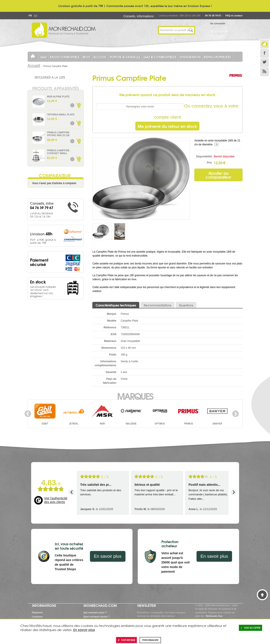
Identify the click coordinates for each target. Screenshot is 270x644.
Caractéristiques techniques (116, 305)
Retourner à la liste (50, 77)
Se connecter (218, 23)
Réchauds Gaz (214, 616)
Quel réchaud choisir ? (97, 617)
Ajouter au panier (78, 105)
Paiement (37, 612)
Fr (30, 16)
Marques (135, 396)
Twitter (265, 63)
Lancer (191, 30)
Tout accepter (250, 628)
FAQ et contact (234, 16)
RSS (265, 72)
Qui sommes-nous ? (95, 612)
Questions (186, 305)
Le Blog (265, 44)
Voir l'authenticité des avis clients (56, 500)
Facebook (265, 53)
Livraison (37, 617)
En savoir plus (108, 556)
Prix (209, 163)
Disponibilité (204, 157)
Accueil (34, 66)
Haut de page (262, 595)
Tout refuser (126, 640)
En (36, 16)
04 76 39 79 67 (213, 16)
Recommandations (157, 305)
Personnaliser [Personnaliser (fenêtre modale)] (150, 640)
